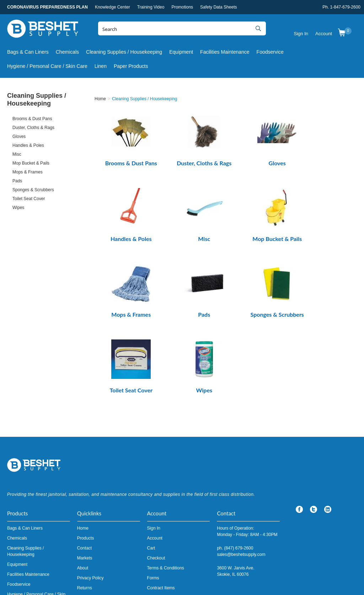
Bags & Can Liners (28, 52)
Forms (153, 502)
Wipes (18, 208)
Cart (151, 472)
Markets (85, 482)
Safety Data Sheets (218, 7)
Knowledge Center (113, 7)
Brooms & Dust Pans (32, 119)
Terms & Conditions (166, 492)
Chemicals (67, 52)
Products (85, 462)
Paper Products (131, 66)
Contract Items (161, 512)
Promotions (182, 7)
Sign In (301, 34)
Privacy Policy (90, 502)
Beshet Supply (43, 30)
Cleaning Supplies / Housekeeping (124, 52)
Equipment (181, 52)
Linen (101, 66)
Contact (84, 472)
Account (324, 34)
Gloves (19, 136)
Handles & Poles (28, 145)
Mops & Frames (28, 172)
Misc (17, 154)
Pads (17, 181)
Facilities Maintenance (225, 52)
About (83, 492)
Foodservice (270, 52)
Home (83, 452)
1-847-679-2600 (345, 7)
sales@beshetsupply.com (241, 479)
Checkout (156, 482)
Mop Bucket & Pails (31, 163)
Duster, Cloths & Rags (33, 128)
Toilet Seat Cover (29, 199)
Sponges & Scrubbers (33, 190)
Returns (85, 512)
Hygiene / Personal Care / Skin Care (47, 66)
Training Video (151, 7)
